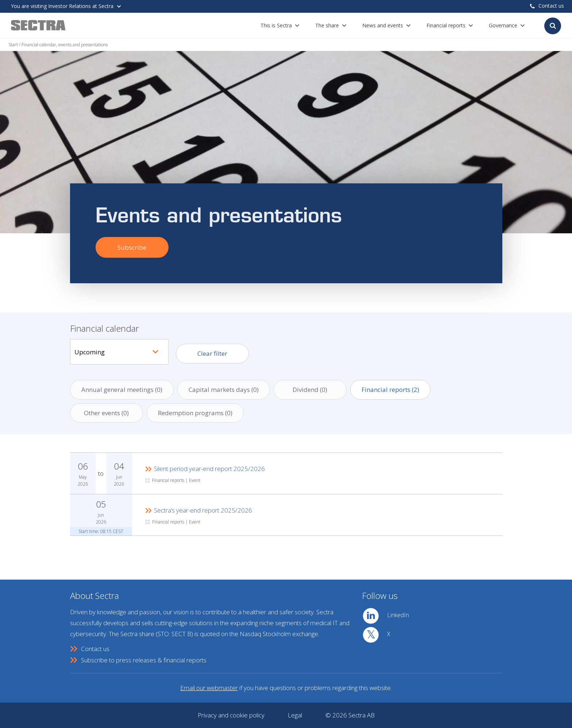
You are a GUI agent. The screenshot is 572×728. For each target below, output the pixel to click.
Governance (503, 25)
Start (13, 45)
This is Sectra (276, 25)
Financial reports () (390, 390)
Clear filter (212, 353)
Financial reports (446, 25)
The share (327, 25)
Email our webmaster (209, 688)
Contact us (547, 6)
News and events (383, 25)
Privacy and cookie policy (231, 715)
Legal (295, 715)
